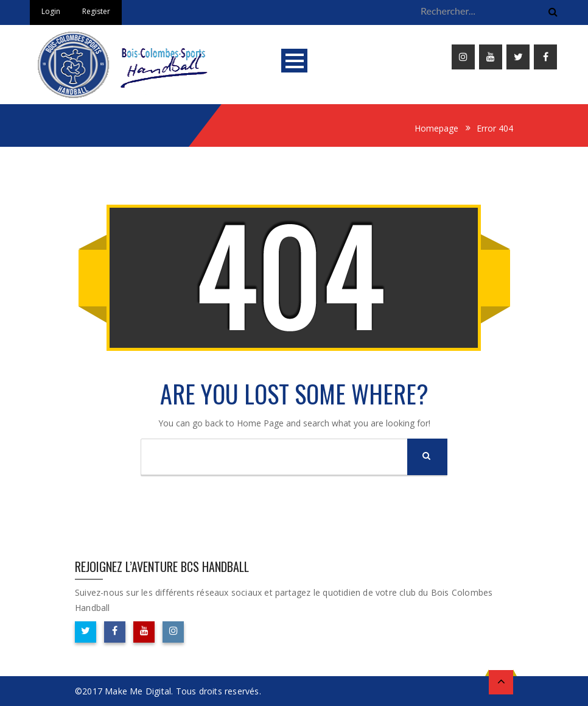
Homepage (436, 128)
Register (96, 11)
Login (51, 11)
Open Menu (294, 61)
